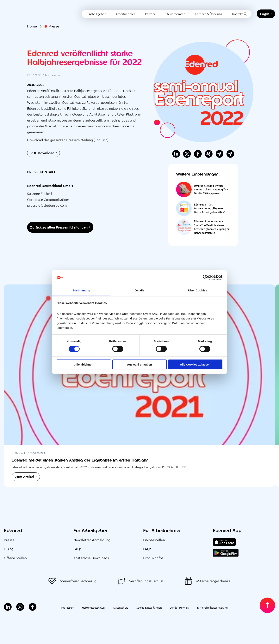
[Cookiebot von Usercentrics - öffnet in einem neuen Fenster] (205, 277)
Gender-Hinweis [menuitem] (179, 607)
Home (32, 26)
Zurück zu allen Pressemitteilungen (59, 227)
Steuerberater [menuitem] (158, 10)
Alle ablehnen (84, 364)
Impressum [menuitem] (68, 607)
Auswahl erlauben (139, 364)
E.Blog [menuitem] (9, 549)
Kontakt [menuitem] (220, 10)
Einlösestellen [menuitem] (154, 540)
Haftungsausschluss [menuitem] (94, 607)
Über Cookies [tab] (198, 290)
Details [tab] (139, 290)
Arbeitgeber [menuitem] (80, 10)
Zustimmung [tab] (81, 290)
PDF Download (42, 153)
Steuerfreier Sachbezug (78, 581)
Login (265, 10)
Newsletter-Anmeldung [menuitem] (92, 540)
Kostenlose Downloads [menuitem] (91, 558)
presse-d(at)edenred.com (47, 205)
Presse (54, 26)
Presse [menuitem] (9, 540)
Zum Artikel (25, 477)
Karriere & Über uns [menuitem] (191, 10)
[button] (230, 154)
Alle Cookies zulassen (195, 364)
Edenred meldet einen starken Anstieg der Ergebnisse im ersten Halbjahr (80, 460)
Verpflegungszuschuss (146, 581)
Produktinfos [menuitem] (153, 558)
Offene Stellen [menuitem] (15, 558)
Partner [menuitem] (133, 10)
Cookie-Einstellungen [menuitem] (149, 607)
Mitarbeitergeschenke (213, 581)
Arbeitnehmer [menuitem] (108, 10)
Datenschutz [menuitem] (121, 607)
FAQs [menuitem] (77, 549)
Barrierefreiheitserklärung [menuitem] (212, 607)
